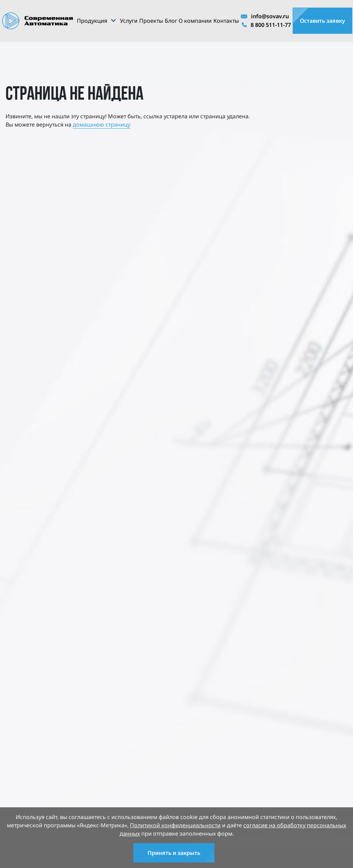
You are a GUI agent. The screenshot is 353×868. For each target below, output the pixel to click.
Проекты (151, 21)
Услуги (129, 21)
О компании (195, 21)
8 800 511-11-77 (266, 25)
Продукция (92, 21)
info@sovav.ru (265, 16)
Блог (171, 21)
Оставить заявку (322, 21)
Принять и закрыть (174, 853)
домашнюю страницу (102, 124)
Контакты (226, 21)
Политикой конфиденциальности (175, 825)
